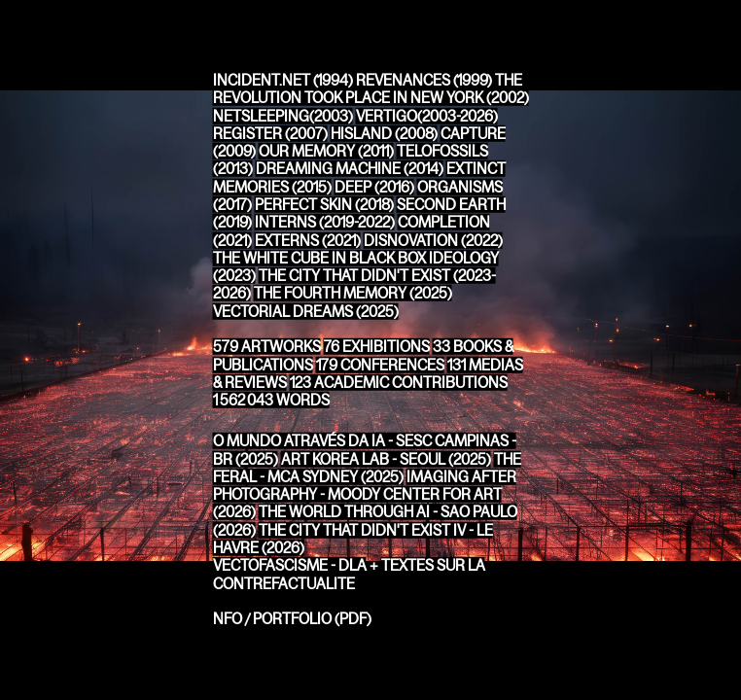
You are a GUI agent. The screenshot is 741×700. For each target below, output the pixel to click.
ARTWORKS (267, 347)
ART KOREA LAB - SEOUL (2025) (386, 458)
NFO (228, 619)
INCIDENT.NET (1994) (283, 80)
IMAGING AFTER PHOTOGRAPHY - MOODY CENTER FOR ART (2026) (365, 495)
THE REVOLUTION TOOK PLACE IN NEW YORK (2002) (371, 89)
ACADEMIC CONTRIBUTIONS (399, 383)
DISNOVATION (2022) (433, 240)
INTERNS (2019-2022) (325, 222)
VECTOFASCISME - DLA (290, 565)
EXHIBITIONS (377, 347)
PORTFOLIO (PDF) (312, 619)
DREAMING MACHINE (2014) (350, 169)
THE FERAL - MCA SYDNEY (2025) (367, 467)
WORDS (271, 400)
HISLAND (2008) (384, 134)
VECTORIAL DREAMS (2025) (306, 311)
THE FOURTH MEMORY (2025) (353, 293)
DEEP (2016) (374, 186)
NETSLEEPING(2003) (283, 115)
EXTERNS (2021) (308, 240)
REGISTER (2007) (270, 134)
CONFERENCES (380, 364)
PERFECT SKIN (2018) (324, 205)
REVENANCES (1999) (424, 80)
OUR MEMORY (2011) (326, 151)
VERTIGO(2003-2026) (427, 115)
